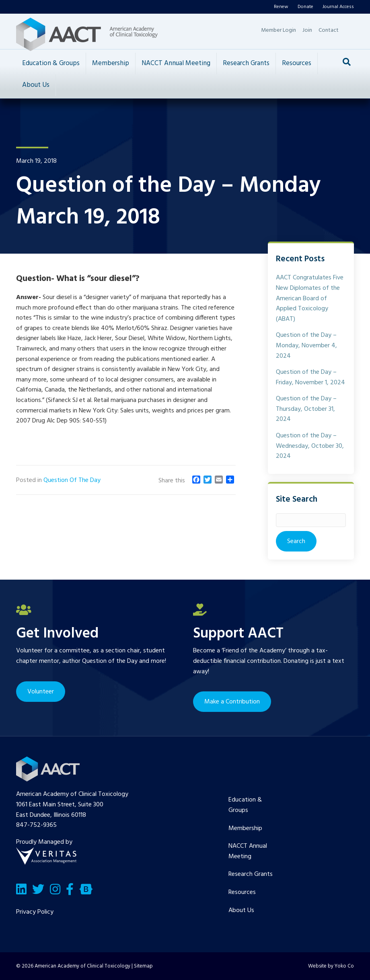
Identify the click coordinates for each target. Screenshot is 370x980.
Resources (297, 63)
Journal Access (338, 7)
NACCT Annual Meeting (176, 63)
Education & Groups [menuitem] (245, 805)
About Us (36, 85)
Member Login (279, 30)
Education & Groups (51, 63)
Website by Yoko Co (331, 966)
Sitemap (143, 966)
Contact (329, 30)
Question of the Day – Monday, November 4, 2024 (306, 345)
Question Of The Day (72, 480)
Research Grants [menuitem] (251, 874)
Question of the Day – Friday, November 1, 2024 (310, 377)
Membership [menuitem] (245, 828)
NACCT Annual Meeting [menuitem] (248, 851)
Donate (305, 7)
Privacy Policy (35, 912)
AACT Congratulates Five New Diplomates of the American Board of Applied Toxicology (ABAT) (310, 298)
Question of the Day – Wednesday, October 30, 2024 (310, 446)
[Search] (347, 62)
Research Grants (246, 63)
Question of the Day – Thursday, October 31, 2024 (306, 409)
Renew (281, 7)
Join (307, 30)
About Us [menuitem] (241, 910)
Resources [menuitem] (242, 892)
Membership (111, 63)
